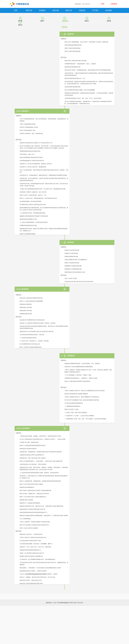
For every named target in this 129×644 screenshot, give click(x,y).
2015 (87, 21)
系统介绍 (29, 10)
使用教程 (42, 10)
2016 (65, 21)
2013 (20, 25)
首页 (16, 10)
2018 (20, 21)
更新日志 (69, 10)
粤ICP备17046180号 (77, 641)
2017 (42, 21)
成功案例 (109, 10)
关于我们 (95, 10)
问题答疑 (82, 10)
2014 (109, 21)
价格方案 (56, 10)
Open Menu (126, 4)
